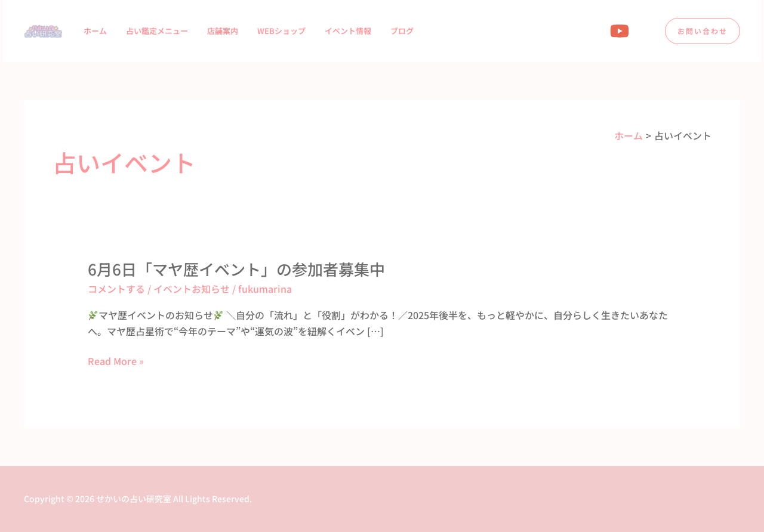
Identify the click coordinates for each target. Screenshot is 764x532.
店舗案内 (223, 31)
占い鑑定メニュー (157, 31)
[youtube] (621, 31)
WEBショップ (281, 31)
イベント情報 (348, 31)
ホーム (95, 31)
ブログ (402, 31)
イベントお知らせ (192, 289)
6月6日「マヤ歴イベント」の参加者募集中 (236, 269)
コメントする (116, 289)
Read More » (116, 361)
